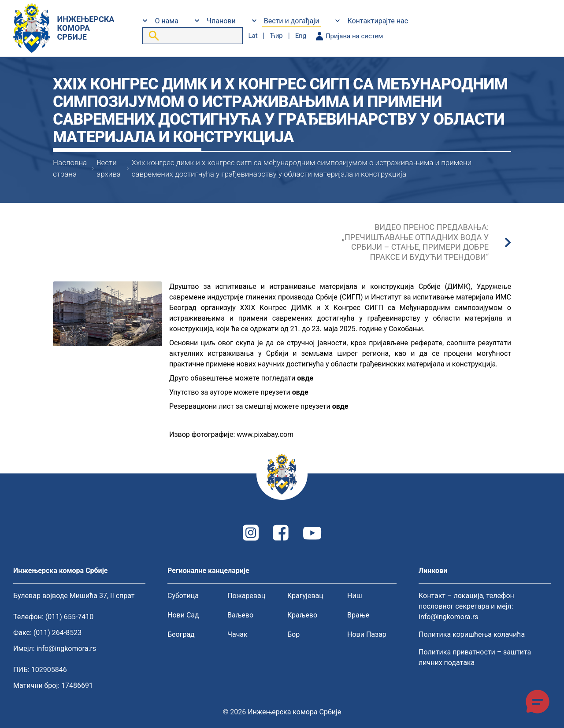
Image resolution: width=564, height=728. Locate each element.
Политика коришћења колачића (472, 634)
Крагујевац (305, 596)
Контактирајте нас (378, 21)
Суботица (183, 596)
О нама (166, 21)
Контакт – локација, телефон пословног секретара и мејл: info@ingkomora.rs (466, 606)
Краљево (302, 615)
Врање (358, 615)
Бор (293, 634)
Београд (181, 634)
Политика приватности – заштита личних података (475, 657)
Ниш (355, 596)
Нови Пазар (367, 634)
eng (301, 36)
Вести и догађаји (292, 21)
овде (305, 378)
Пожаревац (246, 596)
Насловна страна (70, 168)
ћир (276, 36)
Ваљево (240, 615)
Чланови (221, 21)
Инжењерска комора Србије (294, 712)
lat (253, 36)
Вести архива (109, 168)
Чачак (237, 634)
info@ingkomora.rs (67, 649)
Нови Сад (183, 615)
